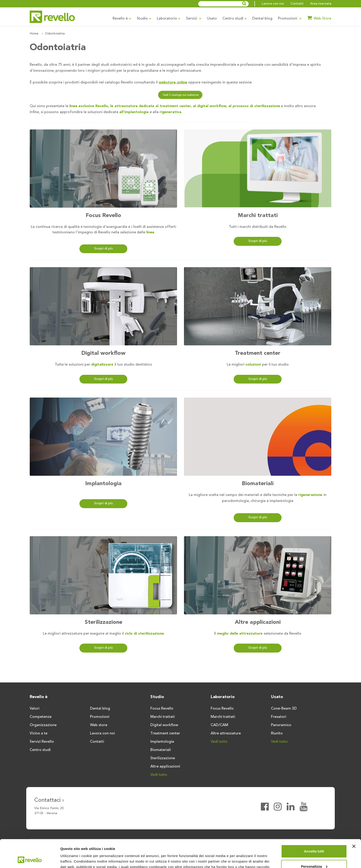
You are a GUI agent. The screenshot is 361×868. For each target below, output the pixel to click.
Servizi (194, 19)
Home (34, 34)
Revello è (122, 19)
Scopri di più (103, 249)
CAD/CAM (219, 725)
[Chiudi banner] (354, 820)
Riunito (277, 733)
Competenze (41, 717)
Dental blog (262, 19)
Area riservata (321, 4)
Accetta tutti (314, 825)
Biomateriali (258, 484)
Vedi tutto (159, 775)
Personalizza (314, 840)
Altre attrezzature (226, 733)
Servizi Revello (42, 742)
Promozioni (290, 19)
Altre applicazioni (258, 622)
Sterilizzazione (103, 622)
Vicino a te (39, 733)
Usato (212, 19)
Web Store (319, 18)
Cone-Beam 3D (284, 709)
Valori (35, 709)
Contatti (297, 4)
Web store (99, 725)
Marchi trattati (258, 216)
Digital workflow (103, 353)
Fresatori (279, 717)
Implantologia (103, 484)
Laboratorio (169, 19)
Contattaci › (49, 800)
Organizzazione (43, 725)
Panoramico (281, 725)
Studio (144, 19)
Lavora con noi (273, 4)
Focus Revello (103, 216)
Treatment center (258, 353)
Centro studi (235, 19)
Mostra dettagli (73, 859)
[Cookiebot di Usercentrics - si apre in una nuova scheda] (30, 859)
